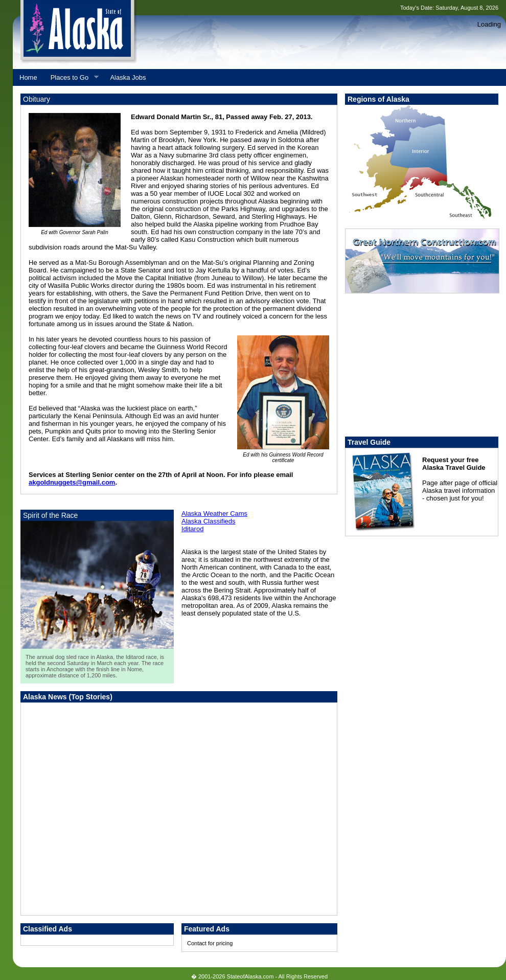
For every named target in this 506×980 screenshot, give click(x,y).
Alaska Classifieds (209, 521)
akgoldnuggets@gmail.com (72, 482)
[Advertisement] (96, 814)
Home (28, 77)
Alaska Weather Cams (214, 514)
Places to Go (71, 78)
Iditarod (192, 529)
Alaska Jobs (128, 77)
